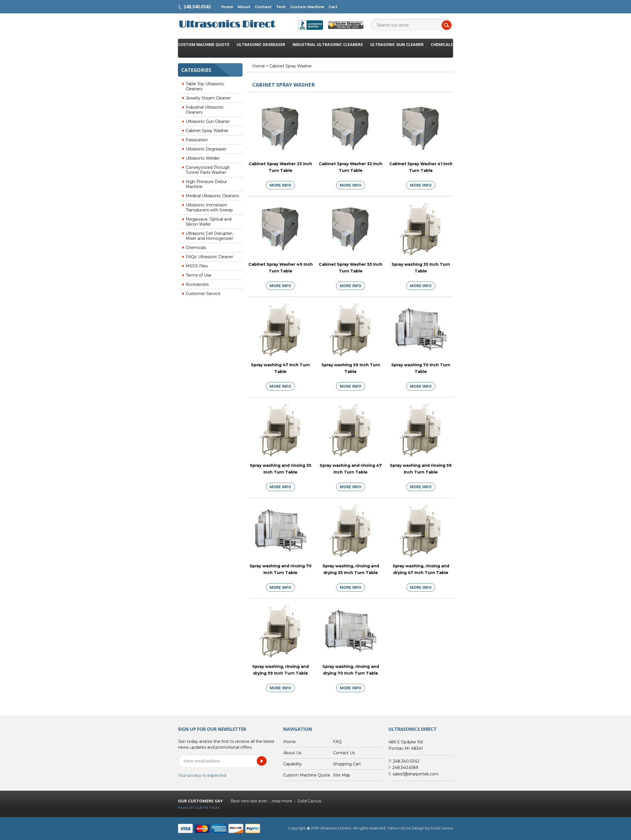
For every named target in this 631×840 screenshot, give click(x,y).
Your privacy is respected (202, 775)
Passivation (197, 140)
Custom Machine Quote (204, 44)
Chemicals (442, 44)
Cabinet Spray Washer (207, 131)
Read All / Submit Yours (199, 807)
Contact (263, 7)
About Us (292, 753)
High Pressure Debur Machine (206, 184)
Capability (293, 764)
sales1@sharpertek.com (416, 774)
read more (282, 801)
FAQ (337, 742)
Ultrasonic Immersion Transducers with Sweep (209, 207)
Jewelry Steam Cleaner (208, 98)
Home (227, 7)
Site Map (342, 775)
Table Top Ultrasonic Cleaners (205, 86)
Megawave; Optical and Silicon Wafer (209, 222)
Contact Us (344, 753)
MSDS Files (197, 266)
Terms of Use (199, 275)
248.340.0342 (197, 7)
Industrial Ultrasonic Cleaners (328, 44)
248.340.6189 (405, 768)
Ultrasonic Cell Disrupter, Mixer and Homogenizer (209, 236)
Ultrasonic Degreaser (261, 44)
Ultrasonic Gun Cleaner (397, 44)
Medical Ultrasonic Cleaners (212, 196)
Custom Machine (307, 7)
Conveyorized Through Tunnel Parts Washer (208, 170)
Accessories (197, 284)
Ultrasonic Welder (203, 158)
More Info (280, 185)
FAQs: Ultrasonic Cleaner (209, 257)
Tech (281, 7)
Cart (333, 7)
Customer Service (203, 294)
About (244, 7)
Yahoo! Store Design (406, 828)
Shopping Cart (347, 764)
